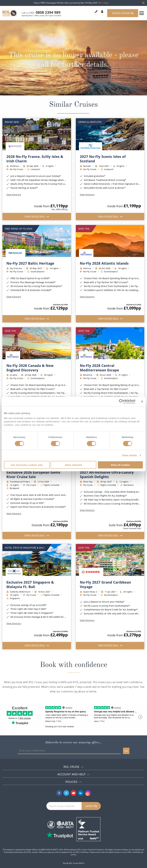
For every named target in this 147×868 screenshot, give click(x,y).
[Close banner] (142, 402)
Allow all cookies (120, 465)
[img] (37, 134)
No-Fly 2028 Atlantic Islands (104, 263)
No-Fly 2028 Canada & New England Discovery (30, 368)
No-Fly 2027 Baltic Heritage (30, 263)
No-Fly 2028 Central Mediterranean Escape (99, 368)
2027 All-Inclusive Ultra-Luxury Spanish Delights (107, 474)
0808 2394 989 (48, 12)
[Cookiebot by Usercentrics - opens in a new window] (121, 402)
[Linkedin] (81, 793)
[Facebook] (59, 793)
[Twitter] (66, 793)
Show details (129, 455)
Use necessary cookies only (27, 465)
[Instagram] (88, 793)
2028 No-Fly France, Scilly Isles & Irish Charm (35, 159)
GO (126, 751)
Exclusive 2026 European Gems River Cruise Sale (33, 474)
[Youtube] (73, 793)
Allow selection (73, 465)
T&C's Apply (103, 3)
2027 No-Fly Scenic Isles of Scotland (103, 159)
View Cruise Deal (35, 217)
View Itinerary (14, 195)
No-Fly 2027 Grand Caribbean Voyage (105, 584)
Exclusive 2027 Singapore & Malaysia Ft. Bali (30, 584)
